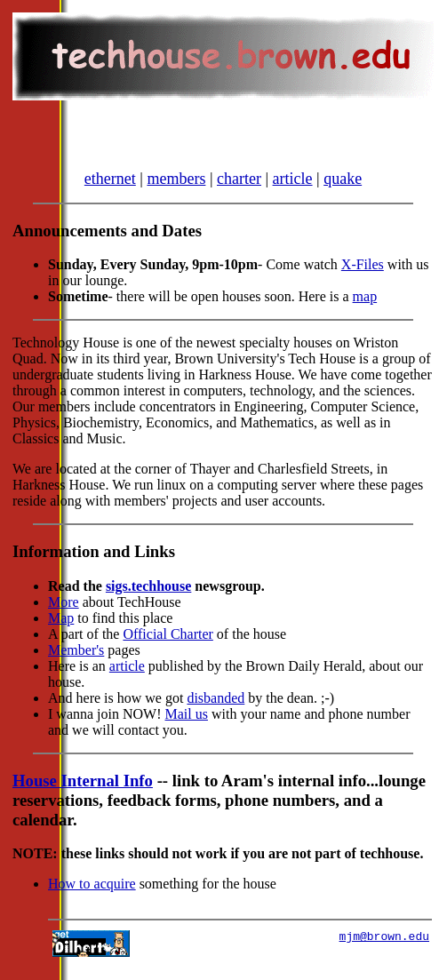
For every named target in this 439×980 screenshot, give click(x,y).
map (365, 310)
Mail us (187, 727)
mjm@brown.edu (384, 952)
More (64, 615)
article (293, 192)
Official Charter (168, 647)
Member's (76, 663)
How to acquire (92, 897)
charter (239, 192)
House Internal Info (83, 794)
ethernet (110, 192)
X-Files (363, 278)
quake (343, 192)
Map (61, 631)
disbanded (216, 711)
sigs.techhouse (148, 599)
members (176, 192)
